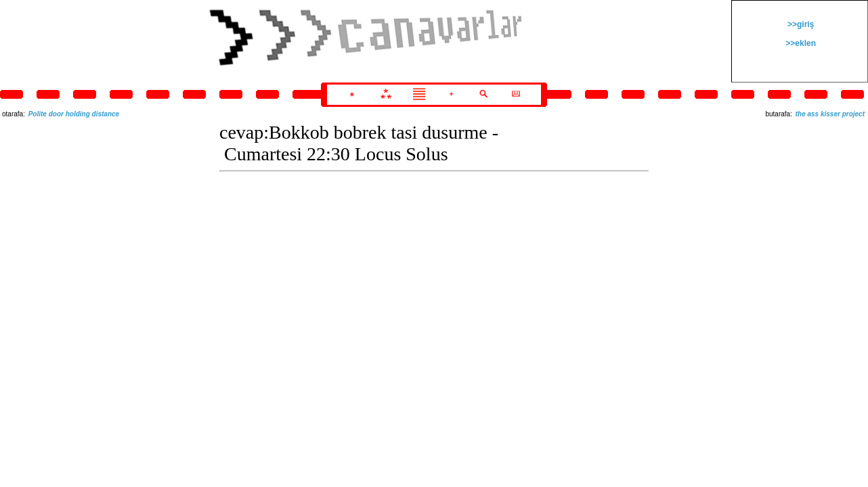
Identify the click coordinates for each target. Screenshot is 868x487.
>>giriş (800, 24)
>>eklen (800, 43)
